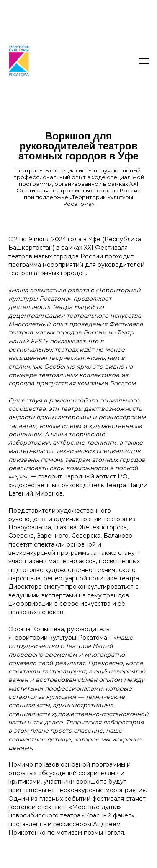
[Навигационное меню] (144, 61)
